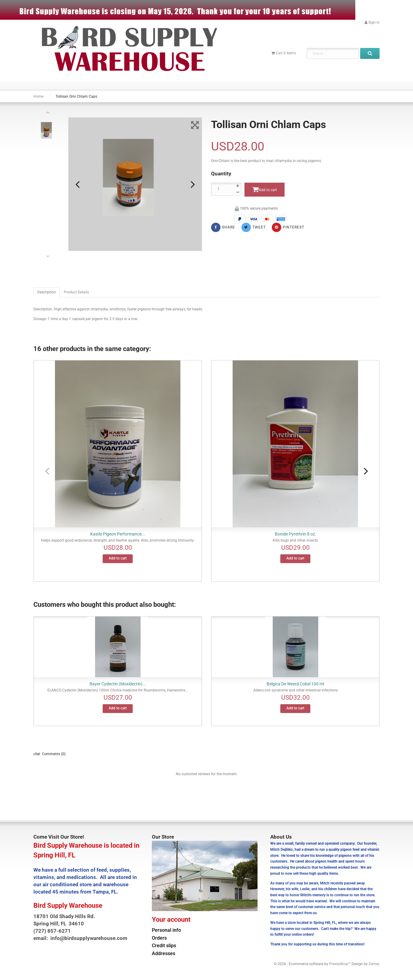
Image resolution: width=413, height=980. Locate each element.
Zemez (374, 964)
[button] (372, 22)
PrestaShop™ (340, 964)
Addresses (164, 954)
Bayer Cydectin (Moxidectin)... (118, 684)
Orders (159, 938)
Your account (171, 919)
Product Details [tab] (76, 292)
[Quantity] (226, 189)
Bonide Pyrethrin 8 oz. (295, 534)
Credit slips (164, 946)
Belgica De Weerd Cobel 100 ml (295, 684)
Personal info (166, 930)
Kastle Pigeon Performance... (118, 534)
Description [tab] (47, 292)
